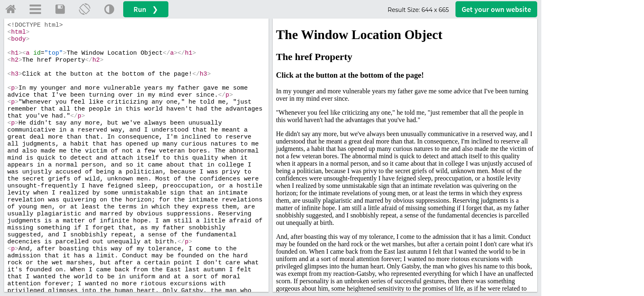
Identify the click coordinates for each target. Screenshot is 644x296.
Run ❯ (146, 9)
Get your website (496, 9)
